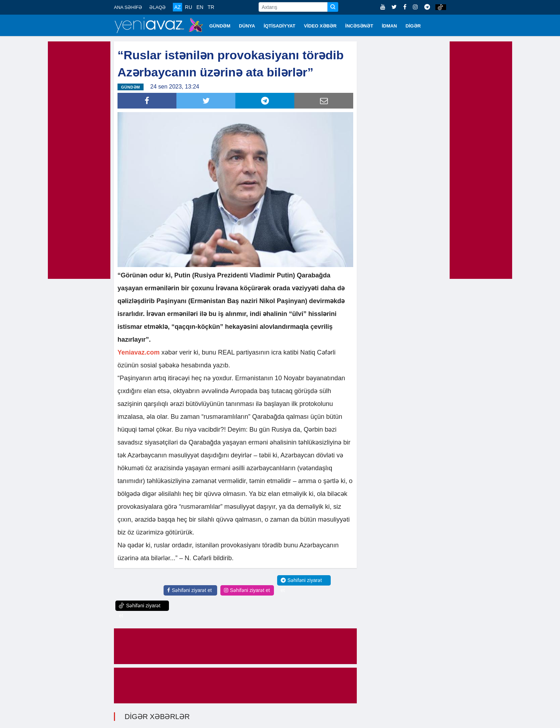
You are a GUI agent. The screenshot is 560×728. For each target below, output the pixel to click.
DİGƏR (413, 26)
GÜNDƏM (220, 26)
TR (211, 7)
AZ (177, 7)
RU (189, 7)
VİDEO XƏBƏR (320, 26)
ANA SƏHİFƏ (128, 7)
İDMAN (389, 26)
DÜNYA (247, 26)
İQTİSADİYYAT (279, 26)
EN (200, 7)
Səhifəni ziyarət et (189, 590)
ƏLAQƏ (157, 7)
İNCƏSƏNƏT (359, 26)
